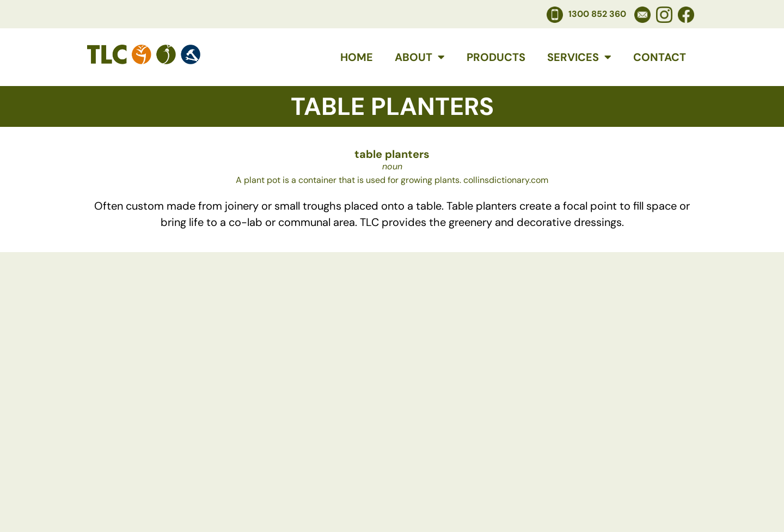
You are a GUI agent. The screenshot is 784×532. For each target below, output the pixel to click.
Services (579, 57)
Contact (660, 57)
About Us (315, 458)
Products (496, 57)
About (420, 57)
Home (357, 57)
